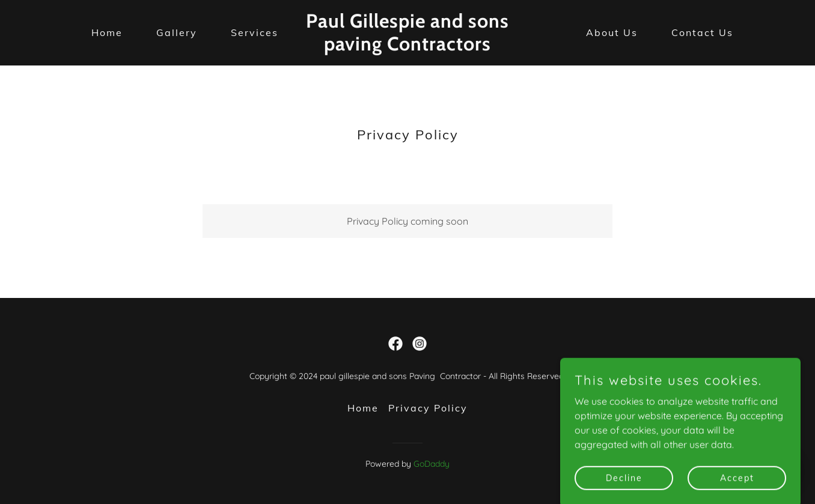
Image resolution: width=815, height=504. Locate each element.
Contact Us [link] (702, 32)
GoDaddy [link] (432, 464)
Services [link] (255, 32)
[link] (407, 47)
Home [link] (107, 32)
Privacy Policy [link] (428, 408)
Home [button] (363, 408)
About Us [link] (612, 32)
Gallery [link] (177, 32)
